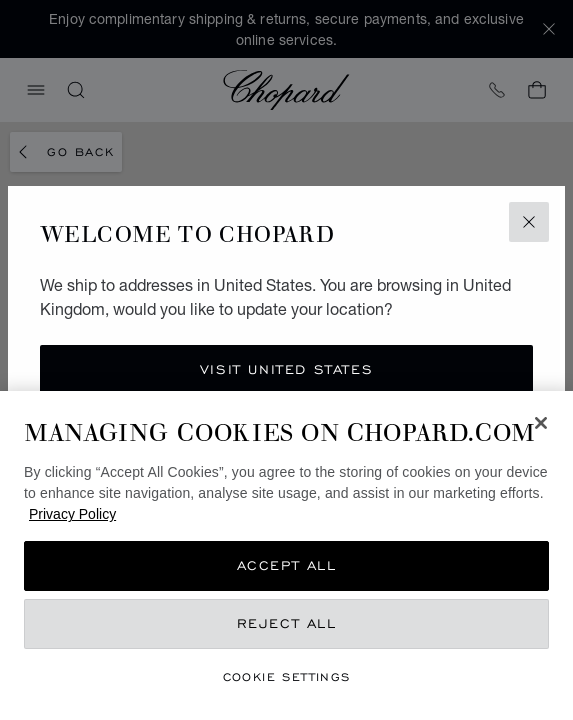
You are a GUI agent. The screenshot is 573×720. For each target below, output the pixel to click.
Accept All (287, 565)
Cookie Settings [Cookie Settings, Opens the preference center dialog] (287, 676)
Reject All (287, 623)
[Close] (541, 423)
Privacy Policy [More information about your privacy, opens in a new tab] (72, 514)
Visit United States (286, 369)
